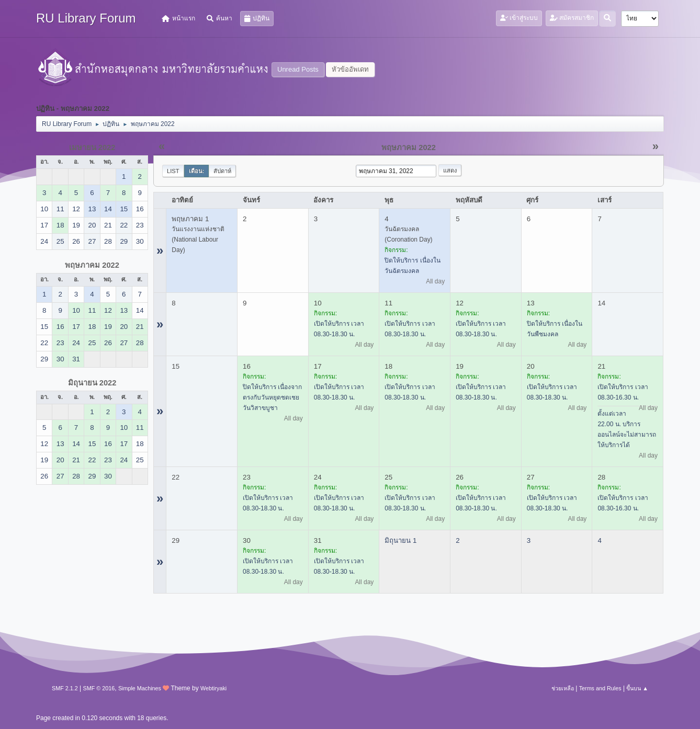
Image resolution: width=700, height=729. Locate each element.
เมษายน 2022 (92, 147)
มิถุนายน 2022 (92, 383)
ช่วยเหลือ (563, 688)
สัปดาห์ (222, 171)
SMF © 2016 (99, 688)
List (173, 171)
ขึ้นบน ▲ (637, 688)
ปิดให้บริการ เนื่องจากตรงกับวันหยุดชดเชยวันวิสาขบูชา (272, 397)
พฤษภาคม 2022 (92, 265)
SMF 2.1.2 (65, 688)
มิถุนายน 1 (400, 540)
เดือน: (197, 171)
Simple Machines (140, 688)
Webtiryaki (213, 688)
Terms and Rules (600, 688)
